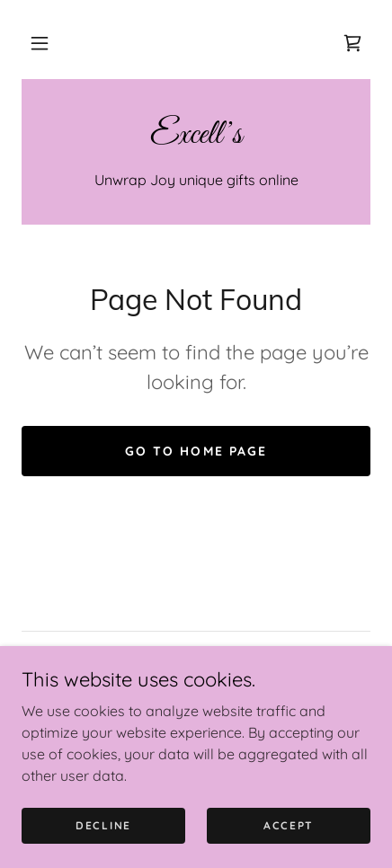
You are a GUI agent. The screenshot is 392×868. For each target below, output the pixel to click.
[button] (40, 43)
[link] (352, 43)
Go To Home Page (196, 451)
